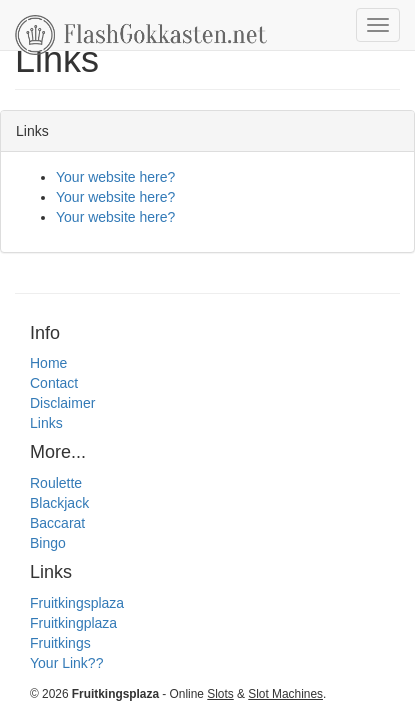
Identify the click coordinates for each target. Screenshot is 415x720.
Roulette (56, 483)
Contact (54, 383)
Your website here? (115, 177)
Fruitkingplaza (73, 623)
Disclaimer (62, 403)
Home (48, 363)
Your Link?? (66, 663)
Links (46, 423)
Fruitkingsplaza (77, 603)
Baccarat (57, 523)
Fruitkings (60, 643)
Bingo (48, 543)
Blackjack (59, 503)
